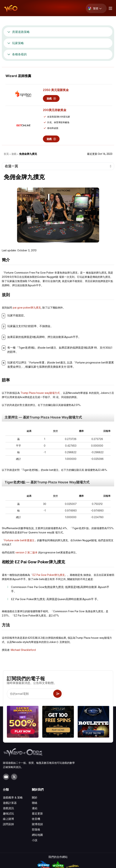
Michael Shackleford (23, 650)
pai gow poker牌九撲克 (27, 308)
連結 (35, 776)
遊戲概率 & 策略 (13, 765)
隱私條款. (58, 863)
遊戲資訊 (8, 776)
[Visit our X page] (14, 744)
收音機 (36, 786)
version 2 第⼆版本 (26, 552)
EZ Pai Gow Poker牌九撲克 (49, 575)
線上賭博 (8, 786)
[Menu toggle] (110, 8)
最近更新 (37, 781)
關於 (35, 765)
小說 (35, 808)
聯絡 (35, 770)
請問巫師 (8, 792)
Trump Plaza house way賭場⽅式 (40, 393)
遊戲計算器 (10, 770)
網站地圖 (37, 802)
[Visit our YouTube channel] (6, 744)
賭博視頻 (37, 792)
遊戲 (51, 98)
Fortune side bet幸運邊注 (19, 540)
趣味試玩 (8, 781)
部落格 (36, 797)
